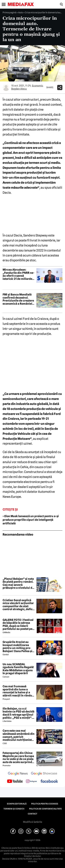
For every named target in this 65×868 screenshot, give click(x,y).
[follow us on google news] (18, 774)
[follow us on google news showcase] (44, 774)
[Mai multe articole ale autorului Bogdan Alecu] (6, 88)
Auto (21, 12)
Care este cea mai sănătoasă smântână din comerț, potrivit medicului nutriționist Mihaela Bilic (19, 735)
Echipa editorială (17, 804)
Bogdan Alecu (19, 89)
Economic (38, 86)
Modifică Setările (33, 822)
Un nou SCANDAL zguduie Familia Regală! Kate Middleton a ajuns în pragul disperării (18, 669)
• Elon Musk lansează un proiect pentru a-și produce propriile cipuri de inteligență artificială (31, 520)
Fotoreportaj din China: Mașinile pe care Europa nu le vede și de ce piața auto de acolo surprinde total (18, 758)
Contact (32, 814)
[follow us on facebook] (49, 781)
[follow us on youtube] (15, 782)
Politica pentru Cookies (45, 804)
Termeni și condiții (14, 809)
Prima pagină (9, 12)
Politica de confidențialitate (45, 809)
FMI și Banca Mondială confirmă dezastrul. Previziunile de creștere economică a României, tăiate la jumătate (18, 299)
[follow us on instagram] (31, 782)
